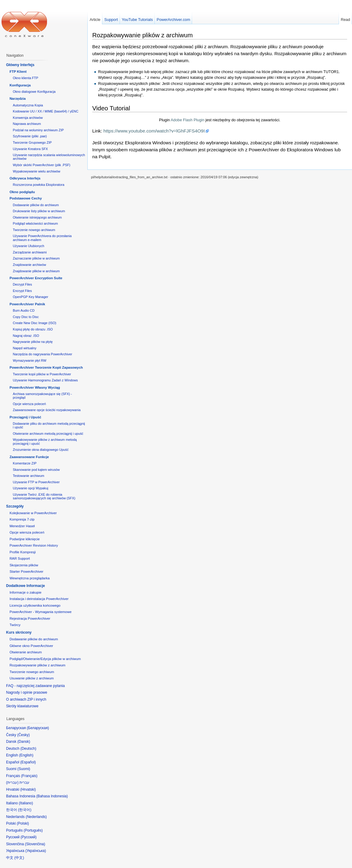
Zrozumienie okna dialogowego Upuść (41, 450)
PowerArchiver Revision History (34, 545)
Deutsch (28, 749)
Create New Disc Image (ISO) (34, 323)
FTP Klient (18, 72)
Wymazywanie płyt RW (29, 360)
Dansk (24, 742)
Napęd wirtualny (25, 348)
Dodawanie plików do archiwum (36, 205)
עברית (12, 783)
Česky (24, 735)
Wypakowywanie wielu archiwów (36, 171)
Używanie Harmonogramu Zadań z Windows (45, 380)
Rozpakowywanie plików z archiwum (142, 35)
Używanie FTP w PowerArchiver (36, 482)
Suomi (24, 769)
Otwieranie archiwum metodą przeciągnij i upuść (48, 434)
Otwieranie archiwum (25, 652)
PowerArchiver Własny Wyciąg (35, 387)
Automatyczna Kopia (28, 105)
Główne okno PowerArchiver (31, 646)
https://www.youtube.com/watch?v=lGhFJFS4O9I (154, 131)
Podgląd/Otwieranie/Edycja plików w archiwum (45, 659)
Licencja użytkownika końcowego (35, 605)
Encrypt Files (22, 291)
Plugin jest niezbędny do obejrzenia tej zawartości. (220, 120)
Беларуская (38, 728)
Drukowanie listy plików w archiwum (39, 211)
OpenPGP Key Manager (30, 297)
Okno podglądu (22, 192)
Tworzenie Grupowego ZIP (32, 142)
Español (28, 762)
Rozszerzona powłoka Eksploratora (39, 185)
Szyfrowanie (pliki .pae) (30, 136)
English (26, 755)
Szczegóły (15, 506)
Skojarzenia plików (24, 565)
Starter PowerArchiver (26, 571)
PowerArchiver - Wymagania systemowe (40, 612)
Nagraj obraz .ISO (26, 336)
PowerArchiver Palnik (27, 304)
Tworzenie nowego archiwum (34, 230)
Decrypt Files (22, 284)
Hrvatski (28, 789)
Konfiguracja (20, 85)
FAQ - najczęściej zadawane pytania (35, 686)
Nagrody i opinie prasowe (27, 692)
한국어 (25, 810)
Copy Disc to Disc (26, 317)
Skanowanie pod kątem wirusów (36, 470)
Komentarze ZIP (25, 463)
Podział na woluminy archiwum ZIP (38, 130)
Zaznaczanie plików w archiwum (36, 258)
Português (33, 830)
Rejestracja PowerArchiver (30, 618)
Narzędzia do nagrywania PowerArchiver (42, 354)
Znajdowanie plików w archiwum (36, 271)
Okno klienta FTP (25, 78)
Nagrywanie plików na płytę (33, 342)
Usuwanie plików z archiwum (32, 678)
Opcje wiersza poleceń (29, 404)
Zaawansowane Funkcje (29, 457)
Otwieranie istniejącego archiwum (37, 217)
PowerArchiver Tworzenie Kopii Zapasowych (46, 367)
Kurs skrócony (19, 632)
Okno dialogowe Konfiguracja (34, 92)
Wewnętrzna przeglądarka (29, 578)
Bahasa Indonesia (52, 796)
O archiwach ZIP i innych (26, 699)
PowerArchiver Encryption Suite (36, 278)
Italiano (26, 803)
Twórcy (15, 625)
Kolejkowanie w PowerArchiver (33, 513)
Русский (29, 837)
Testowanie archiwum (29, 476)
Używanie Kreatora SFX (30, 149)
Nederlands (36, 817)
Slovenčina (35, 844)
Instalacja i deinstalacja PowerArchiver (39, 599)
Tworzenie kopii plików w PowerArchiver (42, 374)
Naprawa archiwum (27, 124)
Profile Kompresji (22, 552)
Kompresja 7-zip (22, 519)
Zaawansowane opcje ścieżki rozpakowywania (47, 410)
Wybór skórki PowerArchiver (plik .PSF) (41, 165)
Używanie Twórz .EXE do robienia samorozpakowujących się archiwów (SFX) (44, 496)
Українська (36, 851)
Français (29, 776)
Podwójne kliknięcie (24, 539)
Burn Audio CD (24, 310)
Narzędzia (17, 99)
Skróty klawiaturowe (22, 706)
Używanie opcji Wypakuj (30, 488)
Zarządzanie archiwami (30, 252)
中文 (19, 858)
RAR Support (20, 558)
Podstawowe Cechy (25, 198)
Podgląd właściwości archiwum (35, 223)
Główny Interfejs (20, 65)
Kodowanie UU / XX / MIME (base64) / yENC (46, 111)
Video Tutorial (111, 108)
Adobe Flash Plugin (188, 120)
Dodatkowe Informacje (25, 586)
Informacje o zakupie (25, 592)
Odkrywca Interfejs (25, 178)
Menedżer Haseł (22, 526)
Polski (23, 823)
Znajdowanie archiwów (29, 265)
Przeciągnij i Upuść (25, 417)
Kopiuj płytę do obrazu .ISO (33, 329)
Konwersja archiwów (28, 118)
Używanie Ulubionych (29, 246)
